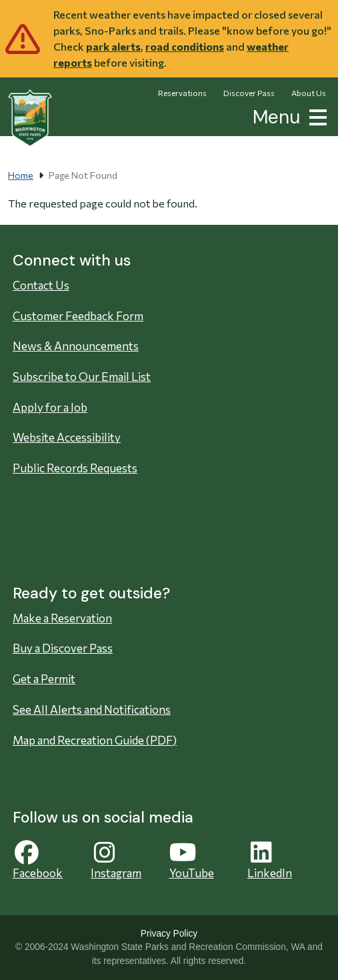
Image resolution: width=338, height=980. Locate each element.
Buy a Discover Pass (63, 648)
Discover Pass (249, 93)
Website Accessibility (67, 437)
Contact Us (41, 285)
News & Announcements (76, 346)
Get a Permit (44, 679)
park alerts (113, 46)
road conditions (185, 46)
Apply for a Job (50, 407)
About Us (309, 93)
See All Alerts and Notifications (92, 709)
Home (21, 175)
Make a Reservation (62, 618)
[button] (315, 116)
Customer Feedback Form (78, 316)
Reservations (182, 93)
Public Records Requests (75, 468)
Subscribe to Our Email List (82, 377)
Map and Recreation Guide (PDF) (95, 740)
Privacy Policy (169, 934)
